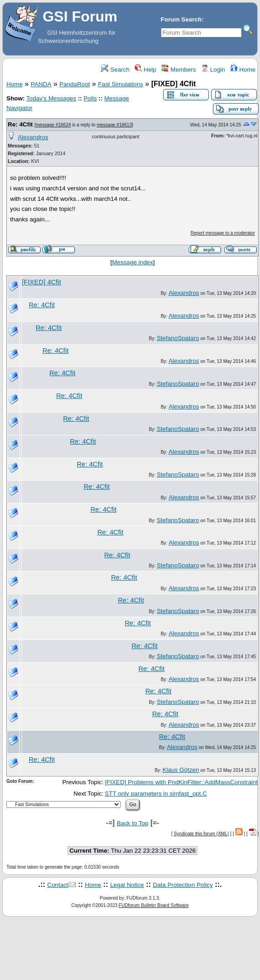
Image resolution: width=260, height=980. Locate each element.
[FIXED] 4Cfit (42, 282)
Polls (90, 98)
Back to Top (132, 823)
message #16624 (53, 125)
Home (243, 70)
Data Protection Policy (183, 885)
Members (178, 70)
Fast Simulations (121, 84)
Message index (133, 262)
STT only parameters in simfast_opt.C (156, 794)
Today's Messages (51, 98)
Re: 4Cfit (20, 124)
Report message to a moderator (223, 233)
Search (115, 70)
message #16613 (114, 125)
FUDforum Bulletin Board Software (154, 905)
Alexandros (33, 137)
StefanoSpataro (178, 338)
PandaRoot (75, 84)
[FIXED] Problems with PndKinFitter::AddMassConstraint (181, 782)
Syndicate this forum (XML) (201, 834)
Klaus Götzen (181, 770)
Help (146, 70)
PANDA (41, 84)
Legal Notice (127, 885)
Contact (58, 885)
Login (213, 70)
